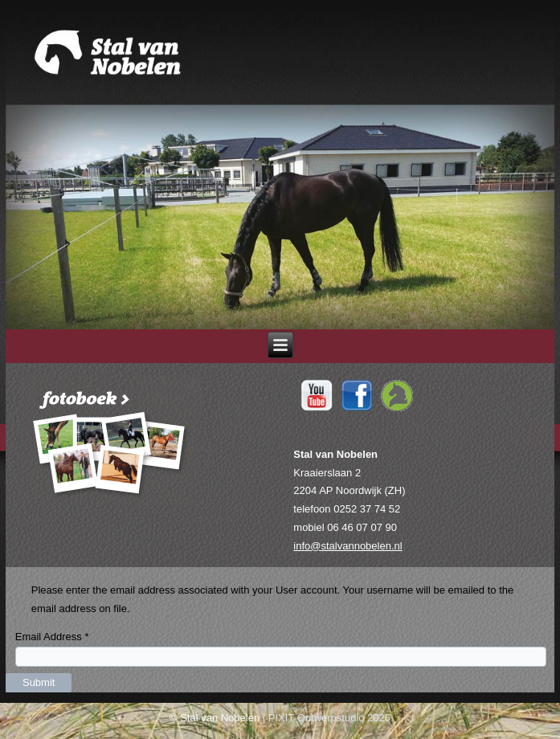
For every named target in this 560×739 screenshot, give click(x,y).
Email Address (52, 637)
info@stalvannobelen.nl (347, 546)
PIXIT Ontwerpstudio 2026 (329, 718)
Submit (39, 682)
